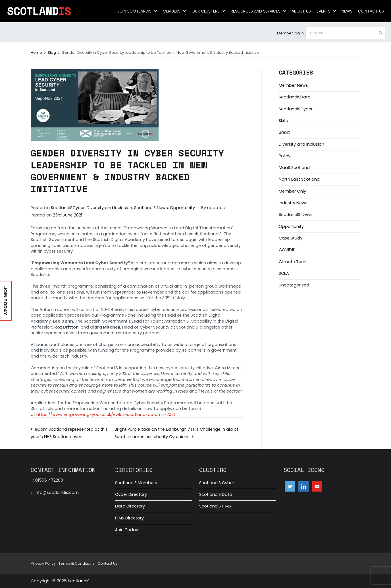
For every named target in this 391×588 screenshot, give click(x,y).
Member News (293, 85)
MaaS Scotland (294, 168)
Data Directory (130, 506)
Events (326, 11)
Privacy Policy (43, 563)
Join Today (127, 530)
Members (174, 11)
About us (301, 11)
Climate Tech (293, 262)
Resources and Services (258, 11)
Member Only (292, 191)
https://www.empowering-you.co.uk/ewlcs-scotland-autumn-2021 (106, 414)
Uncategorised (294, 285)
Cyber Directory (131, 494)
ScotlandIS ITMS (215, 506)
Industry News (293, 203)
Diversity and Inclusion (109, 208)
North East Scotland (299, 179)
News (347, 11)
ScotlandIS (79, 581)
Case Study (291, 238)
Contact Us (371, 11)
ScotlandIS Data (216, 494)
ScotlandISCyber (68, 208)
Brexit (284, 132)
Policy (285, 156)
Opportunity (182, 208)
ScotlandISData (295, 97)
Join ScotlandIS (137, 11)
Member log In (290, 33)
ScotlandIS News (151, 208)
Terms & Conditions (77, 563)
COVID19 (287, 250)
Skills (283, 121)
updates (216, 208)
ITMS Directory (129, 518)
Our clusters (208, 11)
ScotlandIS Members (136, 483)
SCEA (284, 273)
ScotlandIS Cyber (217, 483)
